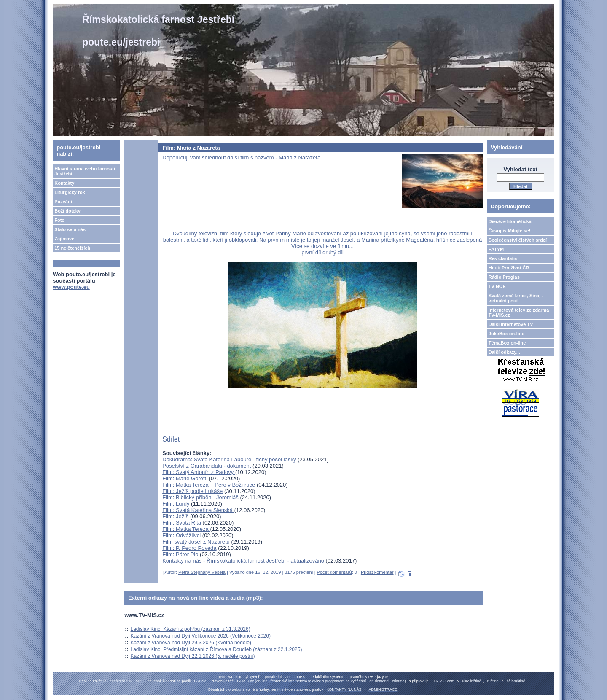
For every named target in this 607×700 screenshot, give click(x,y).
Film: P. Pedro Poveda (189, 548)
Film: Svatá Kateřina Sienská (198, 510)
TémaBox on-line (507, 343)
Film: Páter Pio (180, 554)
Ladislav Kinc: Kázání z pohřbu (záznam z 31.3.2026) (191, 629)
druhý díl (333, 252)
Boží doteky (67, 211)
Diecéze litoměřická (510, 221)
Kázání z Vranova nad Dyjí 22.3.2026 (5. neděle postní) (193, 656)
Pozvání (63, 202)
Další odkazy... (504, 352)
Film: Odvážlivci (182, 535)
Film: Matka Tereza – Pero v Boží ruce (209, 485)
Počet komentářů (334, 572)
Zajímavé (64, 239)
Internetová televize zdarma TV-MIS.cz (519, 312)
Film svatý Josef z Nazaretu (196, 542)
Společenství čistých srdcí (518, 240)
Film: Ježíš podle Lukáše (192, 491)
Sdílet (171, 439)
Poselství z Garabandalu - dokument (207, 466)
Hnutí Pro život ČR (509, 268)
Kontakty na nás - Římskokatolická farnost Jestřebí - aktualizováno (243, 561)
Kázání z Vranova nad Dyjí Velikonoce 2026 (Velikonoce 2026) (201, 636)
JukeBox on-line (506, 334)
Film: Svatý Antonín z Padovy (199, 472)
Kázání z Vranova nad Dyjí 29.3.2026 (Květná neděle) (191, 643)
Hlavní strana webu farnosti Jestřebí (85, 171)
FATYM (496, 249)
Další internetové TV (511, 324)
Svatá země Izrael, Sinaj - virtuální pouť (516, 298)
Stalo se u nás (70, 229)
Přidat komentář (377, 572)
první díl (311, 252)
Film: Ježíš (176, 516)
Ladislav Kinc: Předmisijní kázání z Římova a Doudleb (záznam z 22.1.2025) (216, 649)
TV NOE (497, 286)
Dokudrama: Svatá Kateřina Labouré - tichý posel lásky (229, 459)
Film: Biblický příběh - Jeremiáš (200, 497)
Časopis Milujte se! (510, 231)
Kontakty (64, 183)
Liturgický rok (70, 192)
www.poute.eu (71, 287)
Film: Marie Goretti (186, 478)
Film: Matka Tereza (186, 529)
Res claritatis (503, 258)
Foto (59, 220)
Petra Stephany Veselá (202, 572)
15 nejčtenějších (72, 248)
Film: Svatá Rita (182, 523)
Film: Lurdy (177, 504)
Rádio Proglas (504, 277)
